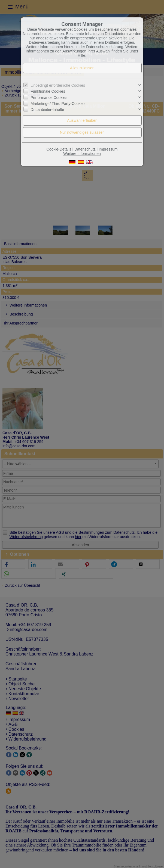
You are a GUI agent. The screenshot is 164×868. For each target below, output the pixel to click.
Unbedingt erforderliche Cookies (58, 85)
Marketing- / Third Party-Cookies (58, 104)
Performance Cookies (49, 98)
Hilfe (81, 55)
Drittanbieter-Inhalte (47, 110)
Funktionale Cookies (48, 91)
